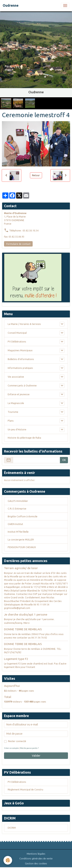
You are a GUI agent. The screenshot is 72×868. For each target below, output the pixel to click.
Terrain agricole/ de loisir (21, 568)
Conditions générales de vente (36, 859)
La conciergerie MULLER (21, 540)
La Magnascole (16, 403)
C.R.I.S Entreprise (17, 509)
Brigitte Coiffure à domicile (23, 516)
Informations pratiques (20, 368)
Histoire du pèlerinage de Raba (24, 438)
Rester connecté (17, 741)
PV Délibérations (17, 342)
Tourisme (13, 412)
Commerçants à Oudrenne (22, 386)
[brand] (11, 6)
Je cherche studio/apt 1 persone (26, 614)
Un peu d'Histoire (17, 430)
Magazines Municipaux (20, 350)
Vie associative (16, 377)
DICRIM (12, 828)
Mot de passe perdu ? (29, 748)
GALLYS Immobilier (18, 501)
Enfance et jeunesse (19, 394)
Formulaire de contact (18, 244)
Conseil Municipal (17, 333)
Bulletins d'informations (21, 359)
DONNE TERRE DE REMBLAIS (23, 629)
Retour (36, 175)
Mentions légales (36, 854)
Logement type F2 (16, 659)
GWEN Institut (15, 524)
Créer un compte (11, 748)
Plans (11, 421)
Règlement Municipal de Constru (25, 790)
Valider (36, 756)
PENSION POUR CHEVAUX (22, 547)
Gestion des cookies (36, 864)
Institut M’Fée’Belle (18, 532)
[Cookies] (8, 860)
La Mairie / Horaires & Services (24, 324)
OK (64, 460)
